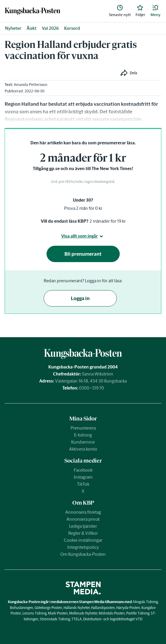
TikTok (83, 484)
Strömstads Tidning (55, 619)
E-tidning (83, 435)
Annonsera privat (83, 519)
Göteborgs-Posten (48, 608)
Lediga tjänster (83, 526)
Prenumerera (83, 428)
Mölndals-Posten (112, 613)
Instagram (83, 477)
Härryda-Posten (128, 608)
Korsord (72, 28)
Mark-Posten (58, 613)
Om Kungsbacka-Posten (83, 554)
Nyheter (13, 28)
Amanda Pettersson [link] (30, 85)
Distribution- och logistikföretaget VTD (113, 619)
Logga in (80, 298)
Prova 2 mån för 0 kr (83, 208)
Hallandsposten (103, 608)
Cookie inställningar (83, 540)
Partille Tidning (138, 613)
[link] (32, 11)
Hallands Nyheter (77, 608)
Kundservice (83, 442)
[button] (155, 11)
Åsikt (32, 28)
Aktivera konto (83, 449)
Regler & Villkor (83, 533)
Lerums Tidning (35, 613)
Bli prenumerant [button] (83, 254)
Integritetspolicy (83, 547)
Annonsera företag (83, 512)
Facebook (83, 470)
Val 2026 (50, 28)
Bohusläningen (22, 608)
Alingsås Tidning (145, 602)
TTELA (77, 619)
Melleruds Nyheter (83, 613)
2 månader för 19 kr (108, 221)
